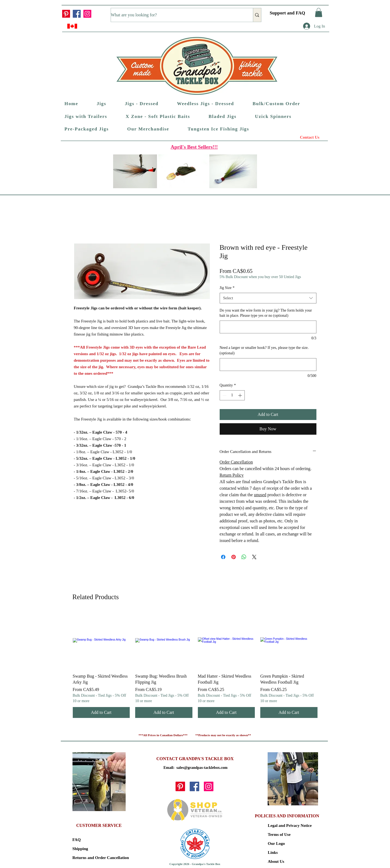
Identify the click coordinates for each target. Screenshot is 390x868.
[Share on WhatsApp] (244, 557)
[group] (195, 665)
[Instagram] (87, 14)
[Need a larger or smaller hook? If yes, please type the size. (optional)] (268, 365)
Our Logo (276, 843)
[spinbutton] (232, 395)
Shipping (80, 849)
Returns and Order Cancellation (92, 858)
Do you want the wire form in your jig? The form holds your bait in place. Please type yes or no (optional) (266, 313)
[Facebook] (77, 14)
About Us (276, 861)
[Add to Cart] (101, 712)
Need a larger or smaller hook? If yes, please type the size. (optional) (264, 350)
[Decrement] (224, 395)
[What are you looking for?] (176, 15)
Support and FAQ (288, 13)
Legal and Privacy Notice (287, 826)
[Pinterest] (66, 14)
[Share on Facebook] (223, 557)
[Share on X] (254, 557)
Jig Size (227, 288)
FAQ (77, 840)
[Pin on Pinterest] (234, 557)
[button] (319, 12)
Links (273, 852)
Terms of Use (279, 835)
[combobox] (268, 298)
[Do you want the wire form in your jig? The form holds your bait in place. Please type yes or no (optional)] (268, 327)
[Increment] (241, 395)
